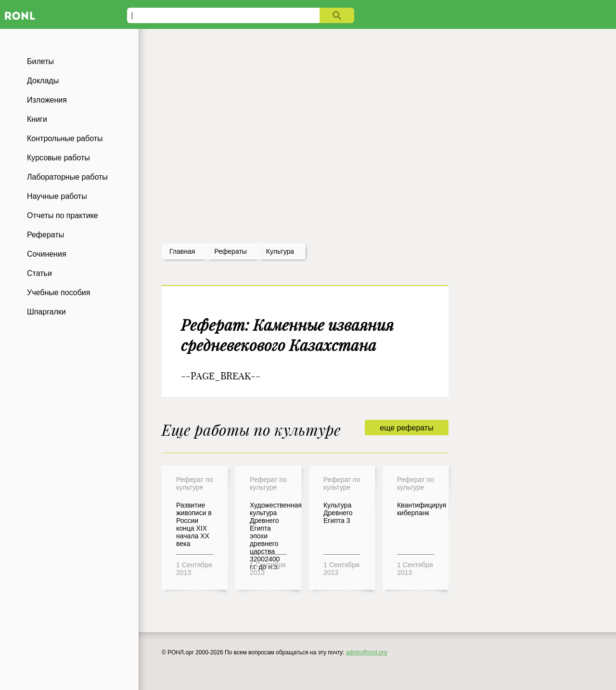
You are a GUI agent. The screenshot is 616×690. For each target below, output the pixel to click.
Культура (280, 251)
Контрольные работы (65, 138)
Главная (182, 251)
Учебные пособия (58, 293)
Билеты (40, 61)
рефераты (231, 251)
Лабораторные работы (67, 177)
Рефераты (45, 235)
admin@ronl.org (367, 652)
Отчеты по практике (63, 215)
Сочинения (47, 254)
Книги (37, 119)
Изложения (47, 100)
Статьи (39, 273)
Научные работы (57, 196)
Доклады (43, 81)
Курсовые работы (58, 158)
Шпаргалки (46, 312)
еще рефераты (406, 428)
